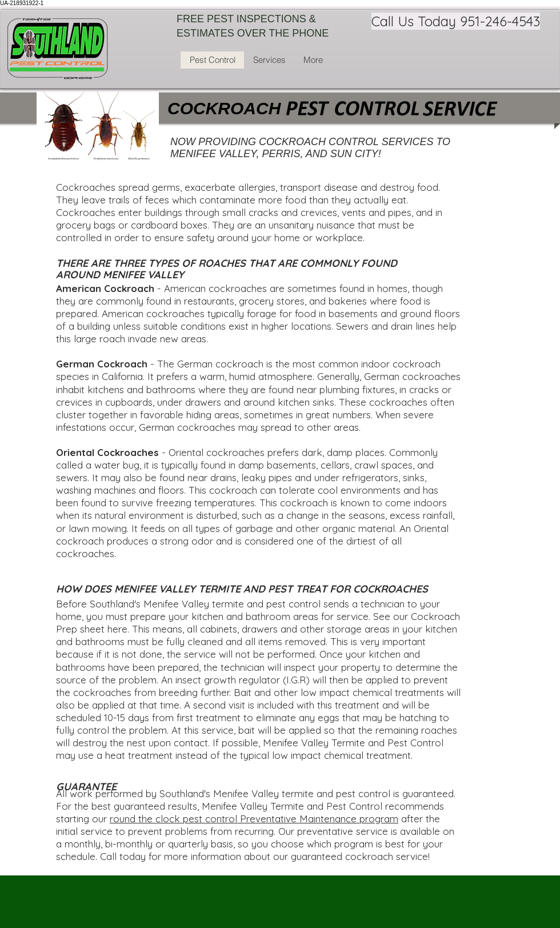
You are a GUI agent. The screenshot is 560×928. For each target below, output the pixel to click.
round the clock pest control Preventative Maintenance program (254, 819)
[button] (269, 60)
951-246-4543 (500, 21)
